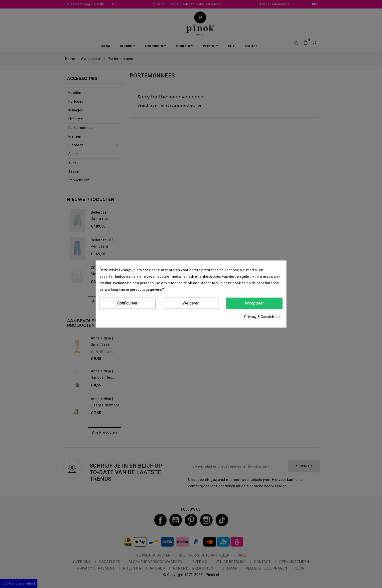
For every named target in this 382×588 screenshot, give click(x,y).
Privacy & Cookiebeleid (263, 316)
